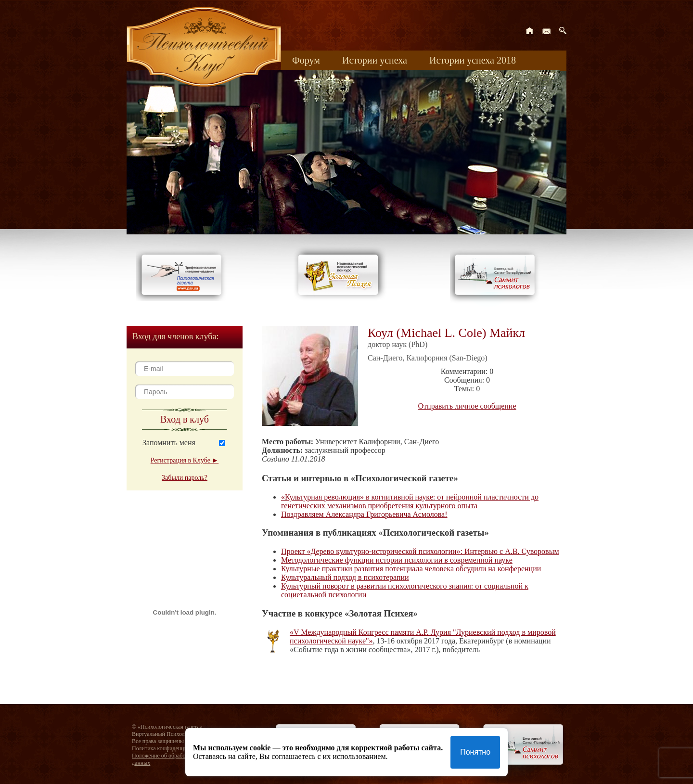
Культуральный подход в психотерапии (345, 577)
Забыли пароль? (185, 478)
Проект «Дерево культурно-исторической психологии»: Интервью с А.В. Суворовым (420, 551)
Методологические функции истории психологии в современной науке (397, 560)
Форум (306, 60)
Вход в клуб (185, 419)
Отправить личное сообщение (467, 406)
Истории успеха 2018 (473, 60)
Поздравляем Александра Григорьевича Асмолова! (364, 514)
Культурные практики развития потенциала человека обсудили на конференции (411, 569)
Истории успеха (375, 60)
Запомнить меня (169, 443)
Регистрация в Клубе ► (185, 460)
